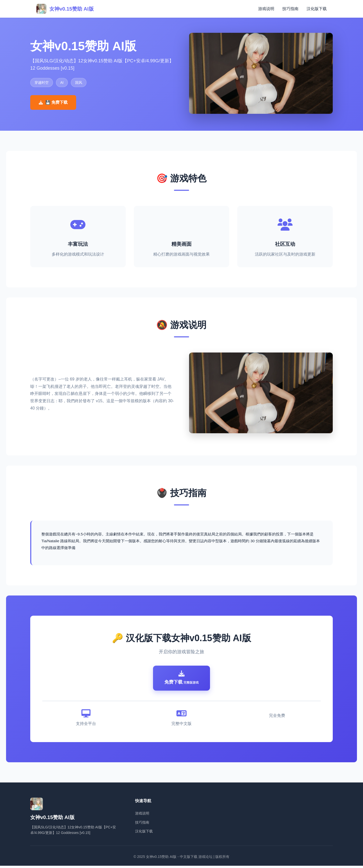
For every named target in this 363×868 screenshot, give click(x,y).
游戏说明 (266, 9)
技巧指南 (290, 9)
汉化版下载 (317, 9)
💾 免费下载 (53, 102)
